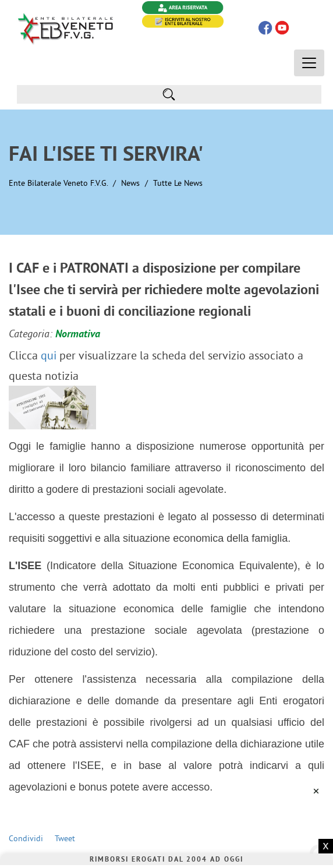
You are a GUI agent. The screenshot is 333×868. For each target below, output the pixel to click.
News (130, 183)
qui (49, 355)
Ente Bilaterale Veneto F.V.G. (58, 183)
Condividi (26, 838)
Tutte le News (178, 183)
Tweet (65, 838)
